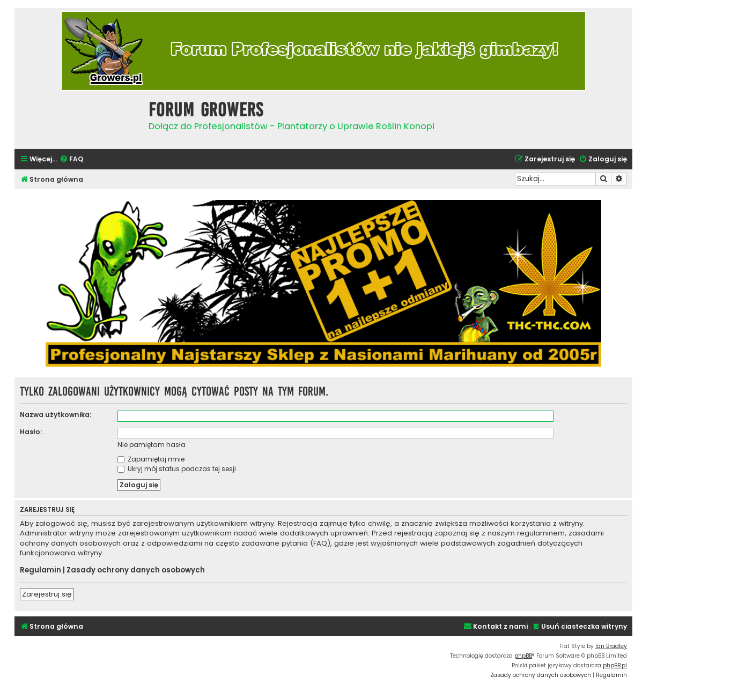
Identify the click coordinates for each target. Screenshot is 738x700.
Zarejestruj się (47, 594)
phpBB (523, 656)
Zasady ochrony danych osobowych (136, 570)
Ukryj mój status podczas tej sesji (177, 469)
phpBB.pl (615, 665)
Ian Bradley (611, 646)
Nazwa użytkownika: (56, 415)
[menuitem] (71, 159)
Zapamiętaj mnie (151, 459)
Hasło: (31, 432)
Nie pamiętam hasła (152, 445)
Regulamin (40, 570)
